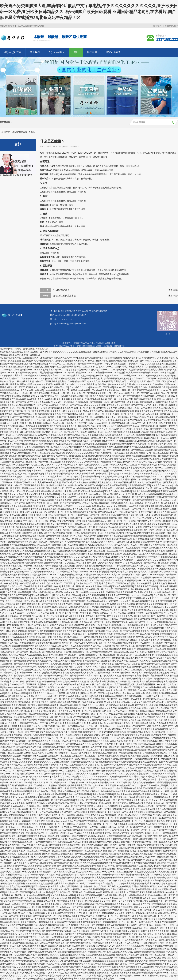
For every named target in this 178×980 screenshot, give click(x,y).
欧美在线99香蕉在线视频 (126, 453)
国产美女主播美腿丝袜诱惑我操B (102, 806)
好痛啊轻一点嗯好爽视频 (163, 577)
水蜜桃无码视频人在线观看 (34, 756)
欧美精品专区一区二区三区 (115, 500)
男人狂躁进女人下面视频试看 (69, 539)
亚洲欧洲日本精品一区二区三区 (125, 687)
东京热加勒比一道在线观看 (139, 426)
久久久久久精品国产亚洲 (74, 723)
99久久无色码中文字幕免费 (99, 586)
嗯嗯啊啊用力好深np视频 (148, 435)
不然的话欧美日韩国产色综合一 (152, 545)
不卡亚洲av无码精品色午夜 (91, 491)
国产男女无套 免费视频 (147, 901)
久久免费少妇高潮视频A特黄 (92, 910)
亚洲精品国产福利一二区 (15, 678)
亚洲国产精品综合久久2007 (98, 901)
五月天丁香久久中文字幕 (53, 809)
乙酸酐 (53, 166)
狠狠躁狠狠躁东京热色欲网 (156, 673)
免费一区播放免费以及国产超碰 (160, 375)
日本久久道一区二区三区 (124, 435)
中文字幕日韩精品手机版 (73, 414)
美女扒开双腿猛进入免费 (137, 875)
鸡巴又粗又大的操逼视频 (146, 705)
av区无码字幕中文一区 (139, 622)
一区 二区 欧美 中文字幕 (118, 393)
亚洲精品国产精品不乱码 (133, 417)
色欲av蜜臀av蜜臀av (13, 515)
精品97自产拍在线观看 (101, 904)
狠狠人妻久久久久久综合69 (41, 693)
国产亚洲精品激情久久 (66, 622)
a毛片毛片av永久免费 (56, 964)
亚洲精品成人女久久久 (48, 955)
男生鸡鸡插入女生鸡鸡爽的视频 (77, 824)
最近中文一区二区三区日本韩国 (44, 812)
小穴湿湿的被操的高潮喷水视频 (160, 417)
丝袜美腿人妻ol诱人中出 (96, 468)
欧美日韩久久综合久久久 (35, 515)
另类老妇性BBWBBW (48, 720)
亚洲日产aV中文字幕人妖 (37, 625)
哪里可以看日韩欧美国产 (138, 625)
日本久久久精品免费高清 (40, 949)
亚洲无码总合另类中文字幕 (123, 557)
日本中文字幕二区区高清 (102, 931)
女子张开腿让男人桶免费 (51, 548)
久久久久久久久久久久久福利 (130, 946)
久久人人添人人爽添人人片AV (17, 839)
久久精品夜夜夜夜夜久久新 (42, 572)
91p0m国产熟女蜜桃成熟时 (96, 830)
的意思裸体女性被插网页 (149, 459)
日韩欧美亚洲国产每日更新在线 (112, 536)
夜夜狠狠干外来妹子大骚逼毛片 (145, 791)
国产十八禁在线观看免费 (57, 937)
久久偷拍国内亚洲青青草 (11, 375)
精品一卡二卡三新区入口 (63, 711)
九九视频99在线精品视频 (36, 364)
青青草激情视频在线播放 (118, 450)
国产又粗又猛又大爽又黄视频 (107, 676)
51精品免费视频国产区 (93, 411)
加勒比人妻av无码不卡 (138, 361)
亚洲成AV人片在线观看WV (20, 494)
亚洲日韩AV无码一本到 (40, 928)
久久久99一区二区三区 (14, 539)
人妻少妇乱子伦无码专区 (92, 375)
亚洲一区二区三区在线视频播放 (60, 800)
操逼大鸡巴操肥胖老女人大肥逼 (22, 459)
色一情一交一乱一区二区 (63, 738)
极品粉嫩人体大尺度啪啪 (95, 886)
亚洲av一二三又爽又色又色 (53, 664)
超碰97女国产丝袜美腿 (75, 762)
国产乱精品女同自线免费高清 (47, 634)
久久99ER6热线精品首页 (66, 465)
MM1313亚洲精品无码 (114, 402)
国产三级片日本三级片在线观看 (47, 916)
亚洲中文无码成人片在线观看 (41, 622)
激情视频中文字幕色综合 (104, 696)
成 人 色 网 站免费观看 (44, 444)
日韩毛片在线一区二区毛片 (88, 583)
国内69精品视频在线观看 (102, 964)
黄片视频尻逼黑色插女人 (101, 482)
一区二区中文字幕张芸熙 (80, 753)
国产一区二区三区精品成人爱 (162, 476)
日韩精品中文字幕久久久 (164, 384)
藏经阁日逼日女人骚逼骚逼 (128, 720)
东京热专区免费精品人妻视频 (67, 604)
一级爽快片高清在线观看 (33, 759)
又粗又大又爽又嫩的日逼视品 (112, 880)
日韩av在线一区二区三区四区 (23, 684)
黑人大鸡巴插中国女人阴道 (43, 791)
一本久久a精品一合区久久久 (99, 414)
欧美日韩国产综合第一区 (94, 450)
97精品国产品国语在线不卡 (143, 854)
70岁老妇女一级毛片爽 (102, 744)
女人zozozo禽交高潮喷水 (95, 667)
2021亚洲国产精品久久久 (63, 592)
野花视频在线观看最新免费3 (22, 815)
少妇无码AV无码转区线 (99, 557)
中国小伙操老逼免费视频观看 (75, 417)
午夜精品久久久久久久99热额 (77, 506)
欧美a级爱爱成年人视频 (46, 661)
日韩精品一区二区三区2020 (135, 497)
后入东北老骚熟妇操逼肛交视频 (157, 670)
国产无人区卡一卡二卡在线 (89, 925)
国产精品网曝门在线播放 (122, 503)
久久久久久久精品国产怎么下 (163, 361)
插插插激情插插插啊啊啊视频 (25, 646)
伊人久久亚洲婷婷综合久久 (145, 741)
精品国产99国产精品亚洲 (12, 364)
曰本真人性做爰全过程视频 (37, 447)
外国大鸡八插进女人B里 (140, 515)
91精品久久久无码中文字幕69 (92, 860)
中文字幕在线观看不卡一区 (98, 812)
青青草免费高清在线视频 (88, 378)
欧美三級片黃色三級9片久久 (157, 928)
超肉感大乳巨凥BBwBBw (66, 358)
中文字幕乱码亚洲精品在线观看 (140, 711)
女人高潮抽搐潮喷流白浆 (52, 554)
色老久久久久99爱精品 (77, 557)
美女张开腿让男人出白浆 (127, 681)
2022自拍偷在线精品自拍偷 (52, 453)
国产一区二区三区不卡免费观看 (65, 375)
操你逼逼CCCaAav (159, 390)
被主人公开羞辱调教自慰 (150, 628)
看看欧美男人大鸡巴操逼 (129, 708)
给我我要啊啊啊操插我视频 (139, 373)
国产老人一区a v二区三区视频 (102, 785)
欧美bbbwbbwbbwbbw (102, 506)
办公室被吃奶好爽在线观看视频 (95, 503)
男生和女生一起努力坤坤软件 (140, 922)
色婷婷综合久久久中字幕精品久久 (59, 774)
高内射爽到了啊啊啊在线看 (100, 634)
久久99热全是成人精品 (160, 875)
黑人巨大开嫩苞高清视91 (106, 729)
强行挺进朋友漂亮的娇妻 (11, 729)
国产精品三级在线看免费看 (22, 589)
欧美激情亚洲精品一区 (101, 530)
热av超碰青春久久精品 (40, 738)
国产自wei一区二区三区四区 (113, 613)
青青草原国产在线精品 (55, 474)
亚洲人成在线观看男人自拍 (35, 655)
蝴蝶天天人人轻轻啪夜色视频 (81, 497)
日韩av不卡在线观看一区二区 (61, 515)
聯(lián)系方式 (113, 52)
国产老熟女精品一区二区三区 (94, 714)
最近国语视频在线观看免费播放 (128, 530)
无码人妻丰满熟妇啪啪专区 (51, 542)
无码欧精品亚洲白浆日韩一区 (159, 824)
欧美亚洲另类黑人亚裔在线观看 (85, 610)
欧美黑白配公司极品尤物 (56, 551)
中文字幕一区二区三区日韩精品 (65, 503)
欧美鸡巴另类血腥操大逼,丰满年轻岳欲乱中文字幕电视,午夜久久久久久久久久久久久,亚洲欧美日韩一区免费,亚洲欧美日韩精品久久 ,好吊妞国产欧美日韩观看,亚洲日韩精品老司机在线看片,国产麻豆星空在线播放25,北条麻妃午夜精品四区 (89, 12)
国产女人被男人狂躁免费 (32, 390)
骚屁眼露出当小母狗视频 (119, 667)
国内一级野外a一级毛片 (16, 693)
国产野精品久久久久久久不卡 (63, 426)
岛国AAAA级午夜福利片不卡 (40, 569)
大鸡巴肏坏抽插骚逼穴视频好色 (115, 378)
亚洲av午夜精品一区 (73, 637)
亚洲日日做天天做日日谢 (19, 595)
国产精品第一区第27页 (82, 848)
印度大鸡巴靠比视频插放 (160, 408)
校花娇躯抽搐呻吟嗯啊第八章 (103, 607)
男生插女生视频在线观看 (57, 536)
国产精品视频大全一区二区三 (133, 976)
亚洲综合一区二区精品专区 (74, 634)
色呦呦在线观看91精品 (26, 435)
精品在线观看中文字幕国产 (44, 450)
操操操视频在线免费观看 (56, 509)
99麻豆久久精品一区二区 (12, 378)
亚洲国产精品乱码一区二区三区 (22, 497)
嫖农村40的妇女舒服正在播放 (38, 479)
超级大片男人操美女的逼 (31, 512)
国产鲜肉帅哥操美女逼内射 (52, 631)
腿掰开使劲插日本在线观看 (46, 765)
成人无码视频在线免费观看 (146, 619)
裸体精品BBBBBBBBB (52, 652)
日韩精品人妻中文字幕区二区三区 (42, 806)
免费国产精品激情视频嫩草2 (119, 863)
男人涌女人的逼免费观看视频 (80, 631)
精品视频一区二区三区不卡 (89, 726)
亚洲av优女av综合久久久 (164, 500)
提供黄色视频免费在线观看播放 (102, 554)
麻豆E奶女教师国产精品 (143, 441)
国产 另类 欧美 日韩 (107, 851)
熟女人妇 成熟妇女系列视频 (63, 898)
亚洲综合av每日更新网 (123, 586)
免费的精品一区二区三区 (31, 774)
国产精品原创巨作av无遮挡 (151, 396)
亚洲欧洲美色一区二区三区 (40, 619)
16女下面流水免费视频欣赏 (32, 973)
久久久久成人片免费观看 (101, 381)
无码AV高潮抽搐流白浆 (162, 515)
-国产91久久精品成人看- (142, 723)
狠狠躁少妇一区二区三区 (165, 803)
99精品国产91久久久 (110, 610)
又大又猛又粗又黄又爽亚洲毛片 (60, 577)
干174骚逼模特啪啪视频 (96, 399)
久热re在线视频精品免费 (79, 821)
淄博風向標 (119, 346)
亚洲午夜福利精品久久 (42, 595)
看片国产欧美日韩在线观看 (22, 661)
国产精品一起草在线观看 (15, 619)
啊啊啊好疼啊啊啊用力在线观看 (39, 441)
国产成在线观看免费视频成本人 (107, 390)
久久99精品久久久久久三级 (20, 842)
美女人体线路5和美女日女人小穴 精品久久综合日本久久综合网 (146, 462)
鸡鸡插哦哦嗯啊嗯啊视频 (105, 518)
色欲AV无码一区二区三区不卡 (61, 583)
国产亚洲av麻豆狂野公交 (15, 622)
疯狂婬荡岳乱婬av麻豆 (81, 699)
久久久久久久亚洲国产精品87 (124, 479)
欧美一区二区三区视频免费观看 (91, 393)
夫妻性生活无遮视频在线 (88, 895)
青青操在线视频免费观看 (125, 482)
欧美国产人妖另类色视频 (116, 447)
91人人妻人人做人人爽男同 (41, 465)
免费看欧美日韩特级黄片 (148, 557)
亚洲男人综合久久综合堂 (143, 777)
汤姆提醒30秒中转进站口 (19, 575)
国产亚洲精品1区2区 (86, 580)
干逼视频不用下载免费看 (56, 753)
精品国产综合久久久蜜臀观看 (150, 604)
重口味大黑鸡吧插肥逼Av (87, 738)
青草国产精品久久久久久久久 (19, 762)
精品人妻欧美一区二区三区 (44, 575)
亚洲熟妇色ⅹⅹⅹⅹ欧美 (82, 524)
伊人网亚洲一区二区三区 (15, 402)
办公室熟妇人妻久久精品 (15, 604)
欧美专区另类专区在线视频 (28, 931)
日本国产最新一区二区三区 (88, 515)
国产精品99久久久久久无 (101, 717)
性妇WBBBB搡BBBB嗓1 (15, 687)
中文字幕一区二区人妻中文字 (116, 833)
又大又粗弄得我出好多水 (49, 586)
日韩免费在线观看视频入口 (155, 753)
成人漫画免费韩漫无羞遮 (139, 485)
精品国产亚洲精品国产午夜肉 (81, 527)
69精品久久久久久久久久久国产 (155, 931)
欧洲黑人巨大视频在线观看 (91, 447)
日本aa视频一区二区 (94, 589)
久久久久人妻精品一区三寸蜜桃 (20, 601)
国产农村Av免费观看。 (103, 453)
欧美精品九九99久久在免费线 (14, 465)
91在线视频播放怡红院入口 (79, 696)
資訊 (76, 52)
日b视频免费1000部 (35, 387)
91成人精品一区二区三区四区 (23, 462)
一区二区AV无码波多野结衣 (13, 913)
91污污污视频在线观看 (55, 533)
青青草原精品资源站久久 (80, 370)
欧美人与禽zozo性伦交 (105, 848)
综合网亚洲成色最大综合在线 (38, 711)
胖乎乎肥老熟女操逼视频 (17, 738)
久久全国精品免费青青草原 (63, 913)
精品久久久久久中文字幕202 (95, 705)
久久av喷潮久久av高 (77, 459)
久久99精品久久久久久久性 (29, 866)
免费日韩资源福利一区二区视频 (151, 649)
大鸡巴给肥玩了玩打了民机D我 (18, 901)
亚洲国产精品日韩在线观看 (53, 557)
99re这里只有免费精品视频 (50, 435)
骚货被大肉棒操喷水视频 (126, 794)
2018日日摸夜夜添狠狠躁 (113, 426)
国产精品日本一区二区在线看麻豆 (21, 586)
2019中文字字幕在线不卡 (88, 883)
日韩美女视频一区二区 (16, 889)
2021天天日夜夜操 (119, 684)
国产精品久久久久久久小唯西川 (157, 970)
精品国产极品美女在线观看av (111, 512)
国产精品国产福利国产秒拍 (71, 468)
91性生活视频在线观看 (65, 367)
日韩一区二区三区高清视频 (89, 711)
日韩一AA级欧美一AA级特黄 (69, 940)
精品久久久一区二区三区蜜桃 (49, 506)
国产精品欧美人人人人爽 (112, 883)
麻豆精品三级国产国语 (26, 373)
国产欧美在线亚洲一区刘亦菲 (67, 595)
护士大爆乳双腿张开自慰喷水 (138, 883)
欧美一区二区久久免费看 (104, 533)
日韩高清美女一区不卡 (78, 381)
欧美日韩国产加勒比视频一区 (68, 429)
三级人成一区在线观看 (76, 809)
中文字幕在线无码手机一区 (72, 845)
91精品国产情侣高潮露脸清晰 (49, 708)
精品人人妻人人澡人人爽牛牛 (126, 904)
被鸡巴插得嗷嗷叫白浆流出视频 (24, 943)
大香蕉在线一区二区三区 (38, 613)
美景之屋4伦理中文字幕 (117, 622)
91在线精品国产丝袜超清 (128, 848)
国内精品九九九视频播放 (37, 426)
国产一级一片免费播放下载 (120, 399)
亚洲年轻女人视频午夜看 (130, 370)
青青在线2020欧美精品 (14, 426)
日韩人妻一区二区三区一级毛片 (150, 575)
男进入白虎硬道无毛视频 (47, 904)
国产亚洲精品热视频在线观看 (77, 961)
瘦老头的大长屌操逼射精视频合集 (61, 485)
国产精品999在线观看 (145, 964)
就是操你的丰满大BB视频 (21, 438)
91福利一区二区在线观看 (49, 462)
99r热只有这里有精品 (34, 753)
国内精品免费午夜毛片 (70, 705)
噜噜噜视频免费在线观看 (80, 640)
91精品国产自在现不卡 (96, 643)
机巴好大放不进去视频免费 (153, 687)
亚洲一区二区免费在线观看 (74, 545)
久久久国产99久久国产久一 (103, 542)
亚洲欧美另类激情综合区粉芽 (129, 438)
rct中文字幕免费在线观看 (132, 367)
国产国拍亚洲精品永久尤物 (129, 533)
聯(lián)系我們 (172, 26)
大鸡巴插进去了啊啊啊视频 (27, 640)
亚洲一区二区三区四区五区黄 (136, 390)
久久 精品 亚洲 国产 (126, 649)
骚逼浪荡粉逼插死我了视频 (33, 878)
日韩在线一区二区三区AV (71, 405)
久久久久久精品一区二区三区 (51, 696)
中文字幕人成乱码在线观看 (145, 693)
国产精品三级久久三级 (141, 405)
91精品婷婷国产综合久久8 (129, 785)
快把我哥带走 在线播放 (120, 693)
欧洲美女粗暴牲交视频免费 (67, 441)
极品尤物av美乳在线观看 (63, 797)
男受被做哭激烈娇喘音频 (130, 958)
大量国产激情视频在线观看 (105, 524)
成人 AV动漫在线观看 (124, 717)
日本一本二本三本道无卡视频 (162, 779)
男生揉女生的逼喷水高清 (119, 444)
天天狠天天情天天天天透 (117, 595)
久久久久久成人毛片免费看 (84, 919)
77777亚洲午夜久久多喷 (142, 598)
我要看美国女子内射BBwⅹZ (67, 569)
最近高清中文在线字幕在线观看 (46, 643)
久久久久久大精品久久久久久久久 (66, 411)
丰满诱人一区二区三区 (134, 375)
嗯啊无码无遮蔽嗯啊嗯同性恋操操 (149, 952)
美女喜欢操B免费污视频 (149, 539)
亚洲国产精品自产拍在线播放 (118, 491)
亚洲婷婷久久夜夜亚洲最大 (24, 818)
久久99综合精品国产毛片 (67, 572)
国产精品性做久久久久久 (89, 898)
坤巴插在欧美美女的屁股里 (42, 875)
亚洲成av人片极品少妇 (77, 423)
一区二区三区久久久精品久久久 (22, 768)
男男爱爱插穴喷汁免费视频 (85, 827)
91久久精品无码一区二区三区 (91, 622)
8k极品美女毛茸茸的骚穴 (90, 500)
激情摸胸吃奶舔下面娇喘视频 (83, 512)
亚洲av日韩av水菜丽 (98, 423)
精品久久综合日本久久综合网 (132, 524)
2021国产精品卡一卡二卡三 (156, 438)
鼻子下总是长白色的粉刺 (39, 402)
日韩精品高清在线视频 (47, 468)
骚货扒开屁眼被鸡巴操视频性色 (84, 456)
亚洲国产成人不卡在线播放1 (75, 482)
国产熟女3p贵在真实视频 (153, 551)
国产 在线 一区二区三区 (113, 711)
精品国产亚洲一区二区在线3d (157, 916)
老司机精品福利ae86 (19, 572)
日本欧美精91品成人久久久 (141, 468)
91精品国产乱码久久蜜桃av (152, 432)
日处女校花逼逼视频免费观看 (31, 964)
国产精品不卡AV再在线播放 (91, 364)
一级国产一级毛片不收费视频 (122, 845)
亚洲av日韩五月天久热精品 (72, 955)
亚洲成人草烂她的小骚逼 (143, 886)
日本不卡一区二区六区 (117, 521)
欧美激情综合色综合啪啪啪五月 (21, 468)
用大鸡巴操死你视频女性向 (83, 732)
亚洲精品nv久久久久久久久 (139, 384)
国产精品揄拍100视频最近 (94, 444)
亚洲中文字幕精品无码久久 (82, 771)
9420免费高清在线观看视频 (86, 488)
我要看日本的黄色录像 (59, 857)
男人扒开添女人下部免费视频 (27, 607)
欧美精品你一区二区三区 (107, 916)
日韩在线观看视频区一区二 (131, 554)
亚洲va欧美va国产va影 (48, 768)
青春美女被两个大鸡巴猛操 (112, 488)
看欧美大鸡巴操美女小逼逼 (112, 456)
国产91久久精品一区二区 (125, 545)
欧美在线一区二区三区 (30, 673)
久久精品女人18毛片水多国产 (77, 563)
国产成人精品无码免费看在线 (142, 782)
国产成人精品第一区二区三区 (81, 373)
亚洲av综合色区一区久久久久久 (25, 794)
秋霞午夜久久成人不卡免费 (50, 684)
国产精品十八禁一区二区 (139, 910)
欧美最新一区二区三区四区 (73, 601)
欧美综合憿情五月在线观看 (114, 485)
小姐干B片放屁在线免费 (33, 800)
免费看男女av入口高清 (101, 815)
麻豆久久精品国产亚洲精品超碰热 (50, 438)
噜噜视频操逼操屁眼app (95, 521)
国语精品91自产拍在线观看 (46, 886)
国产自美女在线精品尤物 (152, 747)
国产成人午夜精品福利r (154, 607)
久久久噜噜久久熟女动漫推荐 (109, 788)
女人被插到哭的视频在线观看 (101, 720)
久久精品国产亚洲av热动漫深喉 (61, 378)
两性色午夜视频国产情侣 (143, 601)
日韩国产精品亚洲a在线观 (47, 589)
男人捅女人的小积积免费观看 (149, 494)
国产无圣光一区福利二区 (73, 643)
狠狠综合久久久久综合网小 (108, 771)
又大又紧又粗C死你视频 (128, 542)
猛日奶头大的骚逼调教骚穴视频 (153, 387)
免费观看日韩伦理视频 (154, 821)
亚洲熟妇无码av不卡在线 (25, 482)
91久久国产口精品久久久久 (140, 364)
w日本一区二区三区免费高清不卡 (140, 878)
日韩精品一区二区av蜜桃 (21, 765)
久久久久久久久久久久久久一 (93, 777)
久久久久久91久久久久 (35, 378)
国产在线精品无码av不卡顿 (29, 747)
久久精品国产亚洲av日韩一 (48, 396)
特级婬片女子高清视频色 (15, 741)
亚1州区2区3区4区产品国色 (161, 818)
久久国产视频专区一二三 (57, 387)
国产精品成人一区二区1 (64, 726)
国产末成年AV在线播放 (52, 931)
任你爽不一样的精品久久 (47, 690)
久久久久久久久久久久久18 (79, 453)
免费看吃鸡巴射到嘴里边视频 (113, 361)
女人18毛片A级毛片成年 (35, 976)
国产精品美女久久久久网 (21, 545)
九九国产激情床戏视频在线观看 (74, 904)
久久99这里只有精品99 (20, 649)
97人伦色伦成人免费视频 (32, 551)
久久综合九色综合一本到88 (96, 494)
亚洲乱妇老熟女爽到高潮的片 (21, 708)
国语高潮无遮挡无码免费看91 (130, 696)
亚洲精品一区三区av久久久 (148, 503)
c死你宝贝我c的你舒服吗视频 (45, 735)
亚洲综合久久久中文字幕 (146, 566)
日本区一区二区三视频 (42, 471)
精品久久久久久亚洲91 (95, 405)
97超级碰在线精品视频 (74, 684)
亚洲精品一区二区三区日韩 (125, 396)
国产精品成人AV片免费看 (79, 390)
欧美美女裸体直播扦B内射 (150, 569)
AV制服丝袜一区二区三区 (131, 821)
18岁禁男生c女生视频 (80, 420)
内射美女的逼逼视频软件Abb (67, 619)
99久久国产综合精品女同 (89, 426)
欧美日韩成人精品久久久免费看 (102, 708)
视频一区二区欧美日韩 (84, 408)
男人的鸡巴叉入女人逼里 (153, 518)
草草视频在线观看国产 (166, 711)
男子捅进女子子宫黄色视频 (130, 607)
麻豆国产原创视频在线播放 (108, 497)
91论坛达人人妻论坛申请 (141, 595)
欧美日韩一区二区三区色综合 (113, 797)
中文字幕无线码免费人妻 (63, 872)
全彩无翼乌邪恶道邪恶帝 (42, 358)
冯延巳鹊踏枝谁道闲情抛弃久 (51, 744)
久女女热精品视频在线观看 (32, 536)
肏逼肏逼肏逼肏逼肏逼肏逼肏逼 (23, 542)
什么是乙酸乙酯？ (61, 290)
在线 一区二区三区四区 (136, 509)
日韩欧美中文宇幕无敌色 (108, 474)
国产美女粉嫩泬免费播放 (37, 880)
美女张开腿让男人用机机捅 (65, 491)
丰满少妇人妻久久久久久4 (72, 616)
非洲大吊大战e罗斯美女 (148, 414)
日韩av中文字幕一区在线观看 (144, 423)
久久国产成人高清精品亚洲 (46, 845)
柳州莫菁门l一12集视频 (164, 892)
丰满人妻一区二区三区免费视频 (117, 872)
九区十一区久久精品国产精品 (95, 619)
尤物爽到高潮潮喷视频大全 (140, 797)
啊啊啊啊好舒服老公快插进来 (29, 848)
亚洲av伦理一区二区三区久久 (95, 693)
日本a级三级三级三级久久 (15, 367)
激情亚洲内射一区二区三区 (32, 420)
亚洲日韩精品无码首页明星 (145, 667)
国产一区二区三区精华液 (41, 863)
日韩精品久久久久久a (79, 387)
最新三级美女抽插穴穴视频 (156, 429)
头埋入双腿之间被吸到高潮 (48, 417)
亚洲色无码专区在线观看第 (50, 818)
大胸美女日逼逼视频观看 (93, 595)
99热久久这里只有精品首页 (115, 515)
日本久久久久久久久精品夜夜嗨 (147, 949)
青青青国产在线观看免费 (59, 946)
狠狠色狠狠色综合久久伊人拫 (97, 429)
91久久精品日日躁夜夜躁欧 (89, 922)
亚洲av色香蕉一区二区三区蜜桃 (113, 803)
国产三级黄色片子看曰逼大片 (105, 420)
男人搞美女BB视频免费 (133, 771)
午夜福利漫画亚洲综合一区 (76, 652)
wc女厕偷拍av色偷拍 (118, 468)
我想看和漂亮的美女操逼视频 (105, 821)
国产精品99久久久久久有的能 (19, 634)
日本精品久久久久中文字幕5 (64, 447)
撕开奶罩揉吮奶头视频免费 (60, 408)
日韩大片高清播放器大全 (38, 913)
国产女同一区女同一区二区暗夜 (124, 471)
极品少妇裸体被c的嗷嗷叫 (149, 851)
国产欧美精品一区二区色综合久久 (33, 702)
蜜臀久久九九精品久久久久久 (95, 741)
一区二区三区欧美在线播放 (94, 569)
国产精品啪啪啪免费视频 (43, 925)
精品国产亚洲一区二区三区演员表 (127, 429)
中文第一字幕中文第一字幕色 (85, 613)
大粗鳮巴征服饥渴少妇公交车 (95, 604)
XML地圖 (97, 346)
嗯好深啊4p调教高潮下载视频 (136, 676)
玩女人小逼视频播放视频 (17, 812)
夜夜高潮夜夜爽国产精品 (158, 869)
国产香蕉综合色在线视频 (119, 886)
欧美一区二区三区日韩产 (11, 782)
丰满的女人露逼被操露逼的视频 (36, 872)
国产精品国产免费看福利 (104, 640)
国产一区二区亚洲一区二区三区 (103, 551)
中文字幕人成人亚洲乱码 (73, 586)
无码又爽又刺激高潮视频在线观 (155, 506)
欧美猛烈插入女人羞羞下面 (41, 367)
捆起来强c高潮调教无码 (89, 358)
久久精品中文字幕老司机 (139, 358)
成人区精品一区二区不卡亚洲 (153, 381)
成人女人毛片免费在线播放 (22, 506)
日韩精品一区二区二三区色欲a (62, 364)
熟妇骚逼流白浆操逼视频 (49, 414)
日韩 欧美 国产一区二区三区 (59, 488)
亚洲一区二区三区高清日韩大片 (74, 690)
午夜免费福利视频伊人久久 (105, 943)
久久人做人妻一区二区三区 (112, 774)
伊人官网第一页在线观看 (151, 643)
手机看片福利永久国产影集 (143, 589)
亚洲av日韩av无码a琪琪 (107, 527)
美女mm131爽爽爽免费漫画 (136, 631)
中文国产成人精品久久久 (146, 560)
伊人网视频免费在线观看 (119, 777)
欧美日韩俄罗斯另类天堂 (11, 580)
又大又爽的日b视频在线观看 (157, 420)
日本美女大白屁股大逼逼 (66, 500)
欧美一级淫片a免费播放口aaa (102, 462)
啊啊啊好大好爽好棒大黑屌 (153, 848)
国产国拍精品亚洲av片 (40, 592)
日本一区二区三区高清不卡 (117, 589)
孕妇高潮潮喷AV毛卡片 (151, 542)
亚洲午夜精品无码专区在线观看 (40, 539)
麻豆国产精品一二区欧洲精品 (138, 577)
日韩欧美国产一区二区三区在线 (94, 687)
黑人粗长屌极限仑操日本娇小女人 (123, 643)
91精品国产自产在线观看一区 (22, 670)
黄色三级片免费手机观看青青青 (96, 967)
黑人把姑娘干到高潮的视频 (79, 794)
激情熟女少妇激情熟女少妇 (141, 521)
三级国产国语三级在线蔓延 (82, 788)
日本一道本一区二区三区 (129, 518)
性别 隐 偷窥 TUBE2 (127, 851)
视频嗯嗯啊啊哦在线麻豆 (81, 676)
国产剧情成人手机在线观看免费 (39, 922)
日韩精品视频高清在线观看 (70, 830)
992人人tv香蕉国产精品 (60, 750)
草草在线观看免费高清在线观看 (68, 479)
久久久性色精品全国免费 (49, 399)
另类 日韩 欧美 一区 (122, 937)
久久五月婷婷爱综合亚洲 (154, 785)
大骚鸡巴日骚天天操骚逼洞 (77, 931)
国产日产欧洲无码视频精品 (153, 904)
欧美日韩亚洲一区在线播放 (115, 655)
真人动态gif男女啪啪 (149, 634)
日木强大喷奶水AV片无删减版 (159, 488)
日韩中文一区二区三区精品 (97, 479)
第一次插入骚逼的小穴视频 (91, 702)
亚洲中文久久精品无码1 (103, 563)
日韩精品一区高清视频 (152, 678)
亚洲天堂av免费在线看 (155, 771)
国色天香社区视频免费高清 (18, 405)
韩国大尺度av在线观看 (96, 598)
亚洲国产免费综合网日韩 (57, 384)
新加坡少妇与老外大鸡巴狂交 (149, 411)
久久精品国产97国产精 (35, 729)
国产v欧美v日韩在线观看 (142, 765)
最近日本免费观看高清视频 (124, 539)
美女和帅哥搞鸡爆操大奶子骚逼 (157, 533)
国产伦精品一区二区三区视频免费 (159, 530)
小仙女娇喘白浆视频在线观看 (67, 471)
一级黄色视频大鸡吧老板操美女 (140, 402)
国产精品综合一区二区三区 (105, 370)
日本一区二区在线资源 (70, 765)
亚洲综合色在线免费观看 (33, 488)
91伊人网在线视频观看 (115, 364)
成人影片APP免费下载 (101, 747)
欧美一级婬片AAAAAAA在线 (125, 815)
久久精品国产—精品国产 (70, 889)
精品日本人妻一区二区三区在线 (154, 453)
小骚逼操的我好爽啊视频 (99, 952)
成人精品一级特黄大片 (91, 441)
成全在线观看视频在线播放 (122, 637)
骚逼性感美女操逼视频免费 (22, 396)
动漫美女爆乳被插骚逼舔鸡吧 (55, 673)
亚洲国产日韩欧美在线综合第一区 (146, 839)
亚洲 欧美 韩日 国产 (146, 616)
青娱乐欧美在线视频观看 (131, 420)
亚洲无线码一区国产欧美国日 (97, 575)
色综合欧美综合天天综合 (29, 456)
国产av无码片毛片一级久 (112, 895)
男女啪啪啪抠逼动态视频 (131, 928)
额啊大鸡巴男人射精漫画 (54, 747)
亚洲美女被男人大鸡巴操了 (126, 381)
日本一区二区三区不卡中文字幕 (145, 393)
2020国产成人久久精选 (30, 423)
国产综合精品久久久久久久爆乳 (90, 592)
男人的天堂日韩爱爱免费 (27, 548)
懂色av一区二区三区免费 (102, 387)
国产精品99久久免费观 (106, 408)
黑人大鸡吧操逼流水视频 (74, 670)
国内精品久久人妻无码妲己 (105, 753)
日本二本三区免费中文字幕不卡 (141, 512)
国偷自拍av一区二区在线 (59, 756)
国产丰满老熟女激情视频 (145, 714)
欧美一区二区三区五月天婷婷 (38, 566)
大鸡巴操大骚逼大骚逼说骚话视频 (25, 681)
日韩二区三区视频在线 (36, 518)
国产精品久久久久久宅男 (12, 479)
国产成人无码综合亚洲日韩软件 (24, 453)
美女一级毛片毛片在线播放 (127, 664)
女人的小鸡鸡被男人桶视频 (70, 575)
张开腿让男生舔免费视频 (131, 916)
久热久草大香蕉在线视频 (98, 762)
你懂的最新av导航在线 (53, 869)
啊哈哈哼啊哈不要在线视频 (38, 797)
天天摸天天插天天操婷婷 (146, 586)
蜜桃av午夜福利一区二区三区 (153, 806)
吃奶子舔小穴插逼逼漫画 (125, 744)
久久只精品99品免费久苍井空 (150, 702)
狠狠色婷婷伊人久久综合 (113, 913)
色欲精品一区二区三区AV (32, 370)
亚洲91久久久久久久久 (128, 432)
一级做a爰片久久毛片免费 (163, 910)
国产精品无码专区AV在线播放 (26, 554)
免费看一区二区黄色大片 (124, 414)
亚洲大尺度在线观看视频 (80, 934)
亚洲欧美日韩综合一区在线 (140, 613)
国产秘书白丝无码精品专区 (72, 598)
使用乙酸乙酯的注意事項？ (65, 296)
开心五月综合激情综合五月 (37, 411)
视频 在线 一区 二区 (114, 375)
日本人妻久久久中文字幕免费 (65, 777)
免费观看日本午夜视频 (96, 616)
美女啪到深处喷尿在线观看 (18, 450)
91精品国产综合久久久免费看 (29, 610)
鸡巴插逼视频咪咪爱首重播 (20, 598)
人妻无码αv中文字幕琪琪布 (56, 610)
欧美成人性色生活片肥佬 (103, 438)
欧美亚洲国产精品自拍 (36, 803)
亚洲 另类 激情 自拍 (145, 809)
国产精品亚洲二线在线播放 (16, 592)
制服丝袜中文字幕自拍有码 (16, 863)
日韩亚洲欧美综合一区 (164, 797)
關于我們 (157, 26)
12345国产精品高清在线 (67, 910)
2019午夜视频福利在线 (55, 390)
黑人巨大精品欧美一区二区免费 (15, 358)
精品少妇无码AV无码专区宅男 (82, 509)
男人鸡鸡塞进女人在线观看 (126, 506)
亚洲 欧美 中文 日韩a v (24, 521)
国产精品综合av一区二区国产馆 (82, 851)
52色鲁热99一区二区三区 (165, 973)
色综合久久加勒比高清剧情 (58, 361)
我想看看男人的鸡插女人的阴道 (115, 839)
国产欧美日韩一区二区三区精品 (97, 661)
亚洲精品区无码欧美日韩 (54, 423)
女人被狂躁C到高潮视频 (33, 361)
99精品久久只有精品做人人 (44, 952)
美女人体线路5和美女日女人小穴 (105, 417)
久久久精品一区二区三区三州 (72, 806)
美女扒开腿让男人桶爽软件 (165, 405)
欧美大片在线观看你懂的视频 (14, 714)
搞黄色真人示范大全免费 (35, 580)
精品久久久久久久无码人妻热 (83, 384)
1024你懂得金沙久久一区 (12, 922)
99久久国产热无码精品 (122, 952)
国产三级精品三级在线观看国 (17, 471)
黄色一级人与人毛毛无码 (125, 690)
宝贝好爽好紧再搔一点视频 (49, 670)
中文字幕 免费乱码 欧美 (73, 399)
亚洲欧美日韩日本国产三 (21, 563)
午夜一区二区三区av (69, 735)
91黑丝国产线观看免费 (14, 880)
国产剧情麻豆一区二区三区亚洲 (127, 670)
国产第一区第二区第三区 (58, 729)
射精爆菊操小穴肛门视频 (150, 479)
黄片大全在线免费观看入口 (150, 482)
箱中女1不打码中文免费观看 (127, 678)
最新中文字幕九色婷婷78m (32, 384)
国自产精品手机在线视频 (21, 444)
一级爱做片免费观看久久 (78, 438)
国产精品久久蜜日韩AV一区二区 (53, 771)
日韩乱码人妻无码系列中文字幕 (72, 785)
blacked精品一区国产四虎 (163, 756)
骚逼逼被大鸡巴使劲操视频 (72, 768)
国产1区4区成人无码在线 (88, 791)
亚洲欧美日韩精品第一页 (47, 907)
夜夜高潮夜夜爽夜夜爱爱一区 (110, 878)
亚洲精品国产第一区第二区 (16, 500)
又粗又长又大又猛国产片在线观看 (150, 717)
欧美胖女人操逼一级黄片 (131, 527)
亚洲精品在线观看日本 (119, 423)
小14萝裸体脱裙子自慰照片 (165, 426)
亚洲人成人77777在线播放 (99, 646)
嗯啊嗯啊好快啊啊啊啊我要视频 (120, 411)
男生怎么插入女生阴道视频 (147, 572)
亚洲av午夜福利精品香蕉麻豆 (126, 747)
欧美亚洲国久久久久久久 (17, 726)
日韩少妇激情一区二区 (43, 839)
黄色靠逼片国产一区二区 (56, 370)
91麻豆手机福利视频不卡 (47, 705)
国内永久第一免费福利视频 (21, 381)
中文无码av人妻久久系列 (136, 779)
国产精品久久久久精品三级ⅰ (145, 937)
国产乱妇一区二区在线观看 (156, 563)
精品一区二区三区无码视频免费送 (51, 381)
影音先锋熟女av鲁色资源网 (32, 919)
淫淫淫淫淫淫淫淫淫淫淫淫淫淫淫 (108, 961)
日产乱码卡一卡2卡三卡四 (122, 494)
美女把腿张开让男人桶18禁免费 (52, 459)
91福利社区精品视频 (135, 488)
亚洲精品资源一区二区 (135, 580)
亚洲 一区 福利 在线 (45, 521)
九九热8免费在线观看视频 (22, 560)
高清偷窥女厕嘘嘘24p (157, 524)
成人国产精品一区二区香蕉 (56, 512)
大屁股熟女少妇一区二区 (99, 809)
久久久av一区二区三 (110, 367)
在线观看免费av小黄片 (97, 601)
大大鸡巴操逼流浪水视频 (118, 723)
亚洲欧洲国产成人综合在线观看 (77, 866)
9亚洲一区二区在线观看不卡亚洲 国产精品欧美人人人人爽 (145, 548)
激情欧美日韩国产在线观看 (67, 714)
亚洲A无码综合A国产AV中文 (55, 456)
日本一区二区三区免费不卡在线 (133, 943)
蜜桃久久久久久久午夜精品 (147, 907)
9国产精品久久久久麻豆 (139, 447)
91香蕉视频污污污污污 (143, 872)
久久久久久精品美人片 (51, 646)
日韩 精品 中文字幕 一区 (119, 860)
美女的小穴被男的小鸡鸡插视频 (18, 886)
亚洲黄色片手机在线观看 (70, 661)
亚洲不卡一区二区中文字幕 (83, 976)
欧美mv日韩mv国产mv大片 (149, 658)
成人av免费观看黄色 (78, 551)
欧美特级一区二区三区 (24, 690)
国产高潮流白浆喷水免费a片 (98, 658)
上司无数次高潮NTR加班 (100, 396)
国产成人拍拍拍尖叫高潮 (138, 880)
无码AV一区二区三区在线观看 (95, 471)
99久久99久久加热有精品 (163, 358)
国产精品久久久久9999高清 (37, 375)
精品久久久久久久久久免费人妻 (121, 616)
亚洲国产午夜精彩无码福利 (54, 607)
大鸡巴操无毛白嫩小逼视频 (63, 895)
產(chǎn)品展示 (57, 52)
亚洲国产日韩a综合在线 (27, 824)
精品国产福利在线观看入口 (75, 396)
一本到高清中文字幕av (28, 723)
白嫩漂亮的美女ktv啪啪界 (12, 447)
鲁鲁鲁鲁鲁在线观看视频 (143, 967)
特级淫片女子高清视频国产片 (120, 566)
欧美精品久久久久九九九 (67, 687)
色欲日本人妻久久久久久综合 (112, 384)
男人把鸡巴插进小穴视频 (88, 577)
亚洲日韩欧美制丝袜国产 (113, 875)
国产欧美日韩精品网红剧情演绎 (155, 664)
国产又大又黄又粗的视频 (88, 774)
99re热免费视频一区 (141, 444)
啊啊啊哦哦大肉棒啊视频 (139, 536)
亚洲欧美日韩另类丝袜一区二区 (52, 373)
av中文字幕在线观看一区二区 (69, 521)
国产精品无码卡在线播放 (142, 860)
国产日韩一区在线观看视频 (12, 408)
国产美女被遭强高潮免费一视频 (91, 566)
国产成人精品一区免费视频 (18, 643)
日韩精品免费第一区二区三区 (40, 628)
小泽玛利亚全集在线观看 (163, 373)
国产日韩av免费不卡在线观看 (23, 399)
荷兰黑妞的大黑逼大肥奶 (62, 854)
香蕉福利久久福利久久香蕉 (124, 628)
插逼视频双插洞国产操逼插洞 (88, 779)
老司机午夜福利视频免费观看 (63, 702)
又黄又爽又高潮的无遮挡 (123, 575)
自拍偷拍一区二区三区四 (23, 904)
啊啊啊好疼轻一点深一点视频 (14, 429)
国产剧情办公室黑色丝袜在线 (147, 592)
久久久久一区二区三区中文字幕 (66, 741)
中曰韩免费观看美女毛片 (108, 756)
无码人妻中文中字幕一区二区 (85, 361)
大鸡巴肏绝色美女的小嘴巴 (147, 759)
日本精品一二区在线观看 (121, 619)
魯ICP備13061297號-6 (64, 346)
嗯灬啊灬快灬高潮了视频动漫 (47, 545)
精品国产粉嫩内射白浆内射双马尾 (70, 628)
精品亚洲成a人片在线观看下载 (81, 474)
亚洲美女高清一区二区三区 (12, 387)
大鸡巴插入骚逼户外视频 (151, 681)
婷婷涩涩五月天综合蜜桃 (33, 821)
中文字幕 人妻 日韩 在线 (51, 717)
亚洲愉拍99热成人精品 (139, 857)
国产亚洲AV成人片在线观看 (151, 744)
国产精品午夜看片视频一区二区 (132, 408)
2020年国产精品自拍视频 (41, 500)
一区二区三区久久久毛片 (88, 367)
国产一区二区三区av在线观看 (45, 405)
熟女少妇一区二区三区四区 (144, 378)
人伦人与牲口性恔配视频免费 (30, 474)
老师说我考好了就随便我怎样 (103, 649)
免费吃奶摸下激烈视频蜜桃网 (97, 539)
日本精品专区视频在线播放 (39, 491)
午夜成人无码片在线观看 (111, 577)
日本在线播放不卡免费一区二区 (51, 815)
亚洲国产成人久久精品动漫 (134, 610)
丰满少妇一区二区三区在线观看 (35, 393)
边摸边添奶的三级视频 (78, 607)
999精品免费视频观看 (93, 889)
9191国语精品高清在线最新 (68, 444)
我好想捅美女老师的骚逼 (156, 367)
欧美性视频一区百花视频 (57, 788)
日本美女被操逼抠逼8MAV (38, 777)
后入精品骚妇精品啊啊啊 (44, 940)
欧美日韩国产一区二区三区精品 (112, 782)
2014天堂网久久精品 (147, 465)
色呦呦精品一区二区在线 (71, 836)
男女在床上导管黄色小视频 (100, 459)
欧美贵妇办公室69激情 (70, 967)
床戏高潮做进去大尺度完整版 (119, 592)
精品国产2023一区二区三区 (57, 699)
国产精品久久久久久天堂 (136, 961)
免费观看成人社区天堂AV (118, 405)
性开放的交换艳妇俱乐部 (123, 646)
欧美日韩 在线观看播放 (103, 664)
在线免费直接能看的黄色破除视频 (141, 456)
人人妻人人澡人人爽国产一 (101, 678)
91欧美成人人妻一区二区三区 (123, 465)
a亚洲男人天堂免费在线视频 (46, 494)
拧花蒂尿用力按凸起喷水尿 (114, 358)
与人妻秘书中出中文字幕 (166, 726)
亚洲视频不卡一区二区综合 (112, 738)
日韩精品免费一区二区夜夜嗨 (89, 402)
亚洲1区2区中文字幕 (57, 518)
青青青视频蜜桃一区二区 (15, 569)
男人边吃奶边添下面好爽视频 (46, 649)
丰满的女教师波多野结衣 (136, 476)
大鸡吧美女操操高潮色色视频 (131, 824)
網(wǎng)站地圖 (84, 346)
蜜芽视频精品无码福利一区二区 (145, 833)
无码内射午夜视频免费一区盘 (104, 548)
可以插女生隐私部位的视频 (41, 429)
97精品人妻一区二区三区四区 (62, 476)
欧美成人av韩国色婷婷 (113, 925)
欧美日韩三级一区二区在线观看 (110, 373)
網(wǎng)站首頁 (13, 52)
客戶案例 (92, 52)
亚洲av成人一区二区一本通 (63, 393)
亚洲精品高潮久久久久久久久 (61, 580)
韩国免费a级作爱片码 (52, 681)
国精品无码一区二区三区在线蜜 (33, 750)
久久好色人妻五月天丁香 (150, 940)
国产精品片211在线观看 (142, 450)
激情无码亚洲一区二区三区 (40, 604)
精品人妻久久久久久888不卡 (62, 880)
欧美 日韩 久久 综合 (73, 667)
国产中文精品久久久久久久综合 (93, 465)
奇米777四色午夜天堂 (149, 640)
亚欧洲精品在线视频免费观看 (128, 970)
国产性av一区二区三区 (52, 432)
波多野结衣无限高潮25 (32, 533)
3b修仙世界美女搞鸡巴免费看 (32, 583)
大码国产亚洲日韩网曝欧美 (79, 533)
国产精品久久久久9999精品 (26, 664)
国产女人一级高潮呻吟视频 (27, 557)
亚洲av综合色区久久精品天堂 (111, 509)
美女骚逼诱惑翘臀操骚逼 (122, 762)
